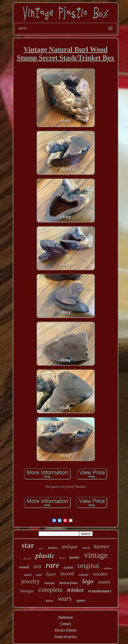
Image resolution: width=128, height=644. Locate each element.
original (88, 566)
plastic (45, 555)
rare (52, 565)
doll (37, 566)
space (81, 600)
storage (49, 583)
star (28, 545)
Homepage (66, 617)
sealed (104, 582)
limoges (27, 591)
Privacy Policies (66, 630)
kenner (102, 546)
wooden (100, 574)
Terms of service (65, 637)
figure (51, 574)
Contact (65, 624)
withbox (108, 568)
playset (27, 558)
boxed (67, 573)
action (68, 567)
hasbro (53, 548)
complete (50, 590)
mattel (28, 575)
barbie (74, 557)
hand (62, 558)
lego (88, 581)
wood (24, 567)
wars (65, 598)
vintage (96, 555)
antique (70, 547)
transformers (100, 591)
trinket (75, 590)
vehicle (83, 575)
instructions (68, 583)
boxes (50, 601)
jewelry (30, 581)
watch (86, 548)
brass (41, 548)
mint (39, 575)
